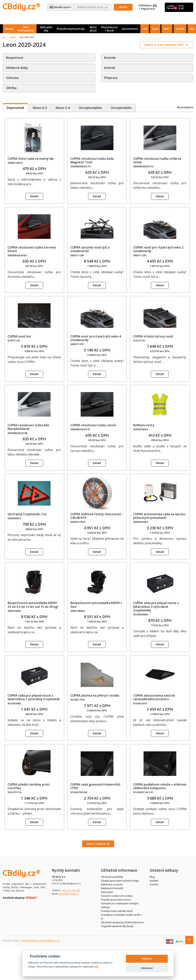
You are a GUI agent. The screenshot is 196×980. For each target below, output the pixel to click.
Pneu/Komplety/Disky (71, 29)
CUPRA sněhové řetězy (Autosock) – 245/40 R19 (97, 516)
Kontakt (154, 881)
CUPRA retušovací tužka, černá (93, 425)
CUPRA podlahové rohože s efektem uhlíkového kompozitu (160, 786)
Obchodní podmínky (112, 877)
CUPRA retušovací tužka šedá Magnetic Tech (92, 160)
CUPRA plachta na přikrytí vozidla (95, 695)
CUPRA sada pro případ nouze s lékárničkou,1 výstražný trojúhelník (34, 697)
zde (96, 967)
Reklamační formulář (112, 888)
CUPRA (180, 29)
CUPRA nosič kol (19, 336)
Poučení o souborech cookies (117, 896)
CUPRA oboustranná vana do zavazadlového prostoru (154, 697)
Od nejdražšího (125, 108)
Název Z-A (64, 108)
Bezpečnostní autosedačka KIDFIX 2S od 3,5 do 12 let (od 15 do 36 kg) (33, 605)
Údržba (11, 88)
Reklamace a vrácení (112, 884)
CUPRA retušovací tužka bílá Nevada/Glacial (28, 427)
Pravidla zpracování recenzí (116, 900)
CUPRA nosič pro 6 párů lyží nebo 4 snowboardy (96, 338)
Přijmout (147, 959)
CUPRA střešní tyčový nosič (153, 336)
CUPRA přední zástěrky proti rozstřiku (29, 786)
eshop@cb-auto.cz (69, 894)
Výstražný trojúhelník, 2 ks (27, 514)
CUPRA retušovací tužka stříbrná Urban (157, 160)
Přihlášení (148, 6)
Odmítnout (147, 968)
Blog (152, 877)
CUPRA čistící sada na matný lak (31, 159)
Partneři (154, 884)
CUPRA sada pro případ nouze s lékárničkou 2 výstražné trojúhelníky (156, 606)
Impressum (107, 892)
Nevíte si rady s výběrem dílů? (165, 45)
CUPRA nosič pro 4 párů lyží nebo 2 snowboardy (158, 249)
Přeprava (111, 78)
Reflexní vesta (144, 425)
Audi (155, 29)
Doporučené (16, 108)
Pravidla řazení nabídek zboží (117, 911)
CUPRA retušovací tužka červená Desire (32, 249)
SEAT (167, 29)
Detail (34, 196)
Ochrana (12, 78)
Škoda (9, 29)
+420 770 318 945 (71, 890)
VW (145, 29)
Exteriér (110, 58)
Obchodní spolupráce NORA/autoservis (122, 922)
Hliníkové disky (17, 68)
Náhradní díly (46, 29)
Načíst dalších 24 (98, 844)
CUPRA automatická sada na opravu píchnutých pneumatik (159, 516)
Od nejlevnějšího (93, 108)
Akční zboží (93, 29)
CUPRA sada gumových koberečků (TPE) (95, 786)
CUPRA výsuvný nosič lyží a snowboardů (90, 249)
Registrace (148, 9)
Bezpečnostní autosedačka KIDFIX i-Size (96, 605)
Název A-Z (41, 108)
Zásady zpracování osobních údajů (120, 881)
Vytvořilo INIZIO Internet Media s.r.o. (41, 941)
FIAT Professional (26, 29)
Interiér (110, 68)
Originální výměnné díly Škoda (117, 926)
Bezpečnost (15, 58)
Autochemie (130, 29)
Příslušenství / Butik (109, 29)
